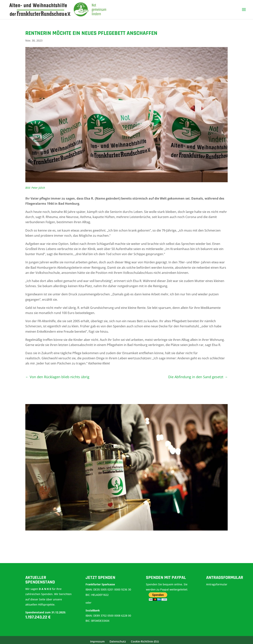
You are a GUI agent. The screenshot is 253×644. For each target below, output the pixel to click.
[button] (8, 636)
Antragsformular (217, 584)
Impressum (97, 641)
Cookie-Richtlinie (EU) (145, 641)
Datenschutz (118, 641)
